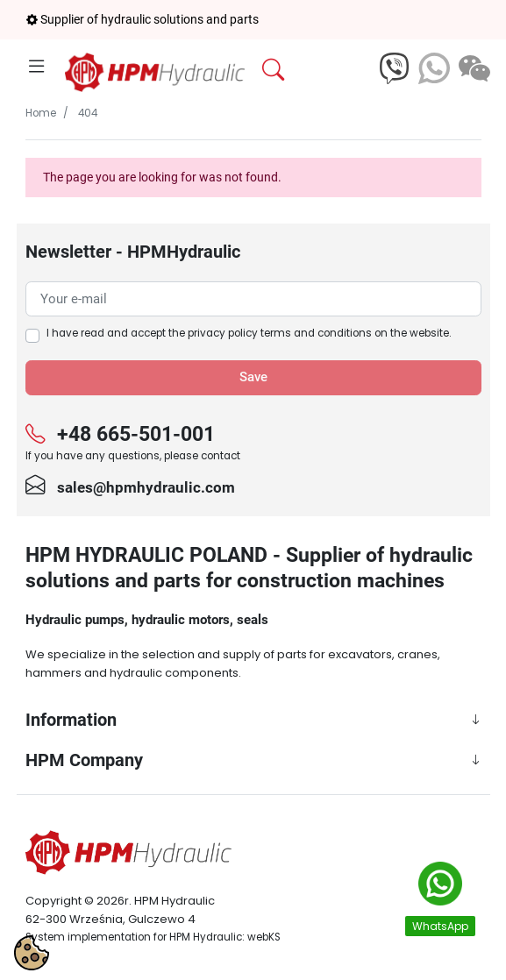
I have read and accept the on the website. (249, 333)
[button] (316, 71)
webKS (264, 937)
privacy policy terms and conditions (280, 333)
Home (41, 113)
